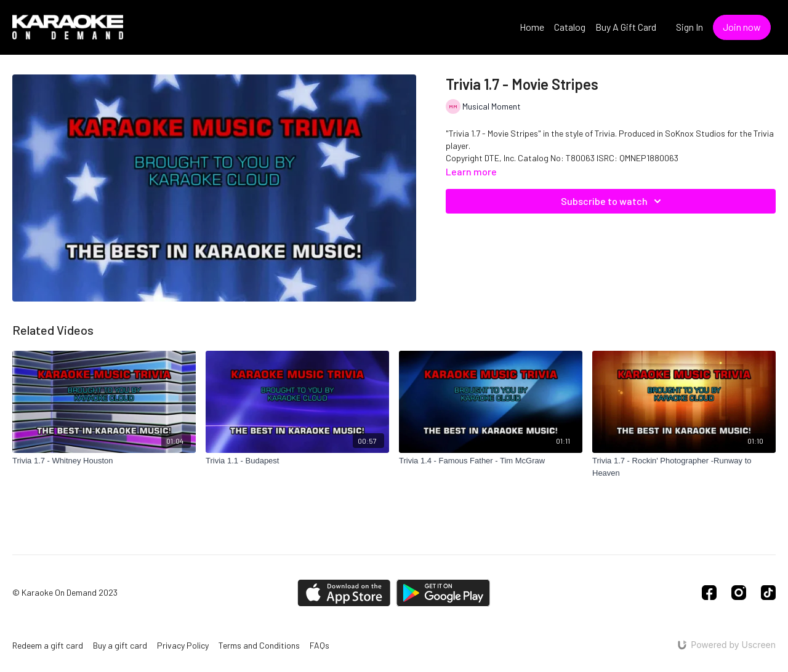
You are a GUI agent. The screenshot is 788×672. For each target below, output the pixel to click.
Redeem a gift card (48, 645)
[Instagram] (739, 593)
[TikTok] (768, 593)
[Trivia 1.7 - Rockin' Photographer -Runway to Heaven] (684, 467)
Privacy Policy (183, 645)
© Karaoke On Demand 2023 (65, 593)
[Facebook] (709, 593)
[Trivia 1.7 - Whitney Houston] (104, 461)
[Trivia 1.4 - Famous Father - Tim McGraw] (491, 461)
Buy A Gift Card (626, 27)
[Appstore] (344, 593)
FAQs (320, 645)
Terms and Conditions (259, 645)
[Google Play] (443, 593)
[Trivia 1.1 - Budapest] (297, 461)
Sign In (689, 27)
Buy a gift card (120, 645)
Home (532, 27)
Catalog (570, 27)
